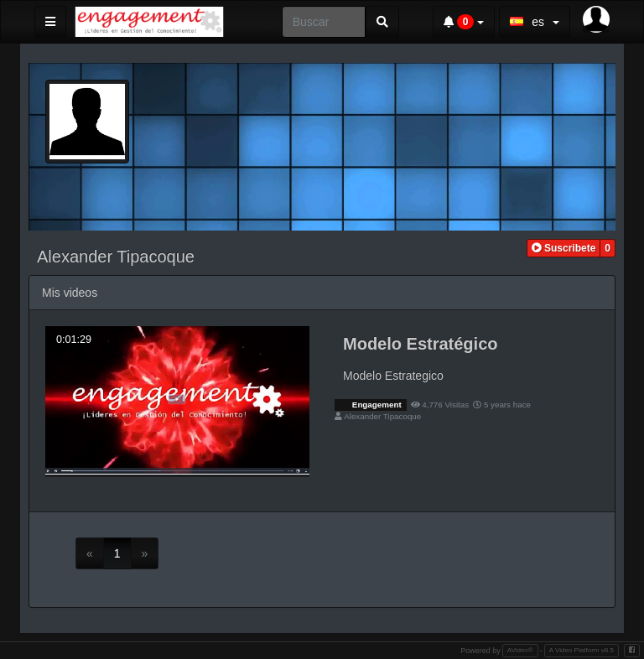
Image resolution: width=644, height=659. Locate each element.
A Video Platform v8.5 (582, 650)
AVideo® (520, 650)
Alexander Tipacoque (382, 416)
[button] (564, 248)
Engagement (376, 405)
